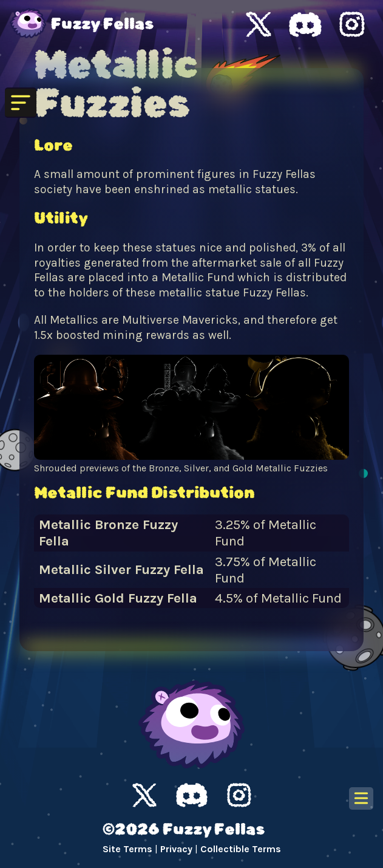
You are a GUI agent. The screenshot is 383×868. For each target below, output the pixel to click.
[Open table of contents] (361, 798)
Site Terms (127, 849)
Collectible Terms (241, 849)
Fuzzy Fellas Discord (305, 24)
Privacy (176, 849)
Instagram (239, 795)
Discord (192, 795)
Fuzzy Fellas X (259, 24)
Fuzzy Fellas (102, 24)
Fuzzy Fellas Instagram (352, 24)
